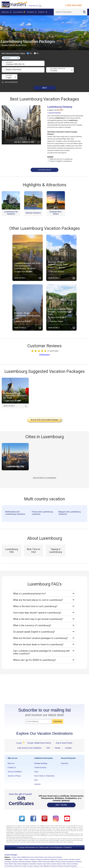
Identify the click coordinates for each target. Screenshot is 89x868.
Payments (65, 756)
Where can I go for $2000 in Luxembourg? (44, 653)
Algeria (21, 853)
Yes (30, 53)
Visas (36, 765)
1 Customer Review (56, 314)
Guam (44, 863)
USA (48, 741)
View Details (28, 271)
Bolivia (52, 855)
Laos (73, 866)
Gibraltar (25, 863)
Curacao (30, 859)
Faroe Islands (48, 861)
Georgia (7, 863)
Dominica (60, 859)
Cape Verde (46, 857)
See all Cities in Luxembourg (44, 471)
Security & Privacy (14, 769)
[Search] (67, 12)
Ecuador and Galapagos (12, 861)
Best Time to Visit (34, 544)
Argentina (53, 853)
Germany (14, 863)
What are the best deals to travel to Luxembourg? (44, 638)
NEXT (45, 81)
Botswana (78, 855)
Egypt (22, 861)
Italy (33, 866)
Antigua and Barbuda (43, 853)
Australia (71, 853)
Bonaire (58, 855)
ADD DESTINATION (10, 75)
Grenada (38, 863)
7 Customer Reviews (56, 265)
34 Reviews (44, 348)
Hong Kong (71, 863)
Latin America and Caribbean (29, 741)
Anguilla (33, 853)
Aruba (66, 853)
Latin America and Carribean (53, 850)
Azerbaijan (8, 855)
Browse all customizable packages (46, 413)
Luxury (20, 736)
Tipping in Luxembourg (56, 544)
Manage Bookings (41, 756)
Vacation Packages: (11, 848)
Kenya (62, 866)
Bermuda (46, 855)
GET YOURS (61, 798)
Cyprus (36, 859)
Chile (64, 857)
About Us (11, 756)
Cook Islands (9, 859)
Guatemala (50, 863)
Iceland (7, 866)
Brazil (6, 857)
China (68, 857)
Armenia (60, 853)
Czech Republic (44, 859)
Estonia (34, 861)
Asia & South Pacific (64, 736)
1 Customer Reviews (54, 106)
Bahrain (22, 855)
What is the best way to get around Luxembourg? (44, 612)
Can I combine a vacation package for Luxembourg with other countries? (44, 645)
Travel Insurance (40, 761)
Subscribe (58, 714)
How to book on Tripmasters (44, 769)
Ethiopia (40, 861)
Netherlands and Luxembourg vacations (15, 506)
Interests (37, 777)
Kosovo (68, 866)
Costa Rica (17, 859)
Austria (77, 853)
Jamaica (46, 866)
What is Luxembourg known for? (44, 587)
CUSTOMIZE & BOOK (45, 163)
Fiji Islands (56, 861)
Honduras (63, 863)
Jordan (57, 866)
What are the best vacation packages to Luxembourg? (44, 631)
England (28, 861)
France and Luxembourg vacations (42, 506)
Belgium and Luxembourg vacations (70, 506)
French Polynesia (78, 861)
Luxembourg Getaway (60, 100)
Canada (68, 741)
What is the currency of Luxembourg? (44, 618)
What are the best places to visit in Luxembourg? (44, 593)
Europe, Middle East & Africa (39, 736)
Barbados (28, 855)
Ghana (20, 863)
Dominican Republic (70, 859)
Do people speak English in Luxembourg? (44, 625)
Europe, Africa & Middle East (20, 850)
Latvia (77, 866)
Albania (15, 853)
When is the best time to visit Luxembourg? (44, 599)
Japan (52, 866)
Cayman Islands (56, 857)
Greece (32, 863)
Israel (29, 866)
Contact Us (12, 761)
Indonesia (17, 866)
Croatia (24, 859)
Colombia (74, 857)
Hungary (78, 863)
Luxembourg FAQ (12, 544)
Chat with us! (35, 6)
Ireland (24, 866)
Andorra (26, 853)
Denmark (53, 859)
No (36, 53)
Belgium (35, 855)
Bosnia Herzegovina (68, 855)
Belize (41, 855)
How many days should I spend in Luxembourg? (44, 606)
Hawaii (57, 741)
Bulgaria (25, 857)
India (12, 866)
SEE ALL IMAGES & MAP (27, 135)
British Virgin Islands (15, 857)
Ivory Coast (39, 866)
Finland (63, 861)
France (69, 861)
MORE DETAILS (15, 399)
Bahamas (15, 855)
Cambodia (32, 857)
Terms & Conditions (15, 765)
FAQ (36, 773)
